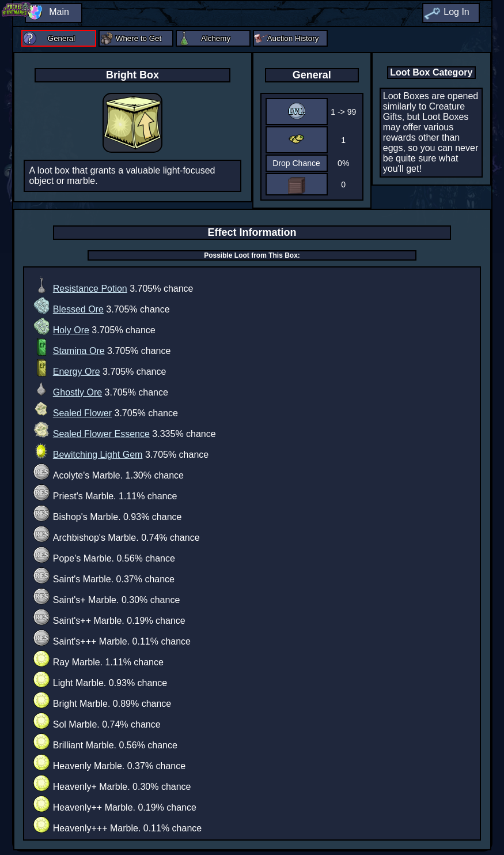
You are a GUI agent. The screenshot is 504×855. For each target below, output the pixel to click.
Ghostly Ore (77, 392)
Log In (456, 12)
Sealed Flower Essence (101, 434)
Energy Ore (77, 372)
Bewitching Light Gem (98, 455)
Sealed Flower (82, 413)
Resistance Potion (90, 289)
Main (59, 12)
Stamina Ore (79, 351)
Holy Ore (71, 330)
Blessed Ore (78, 309)
